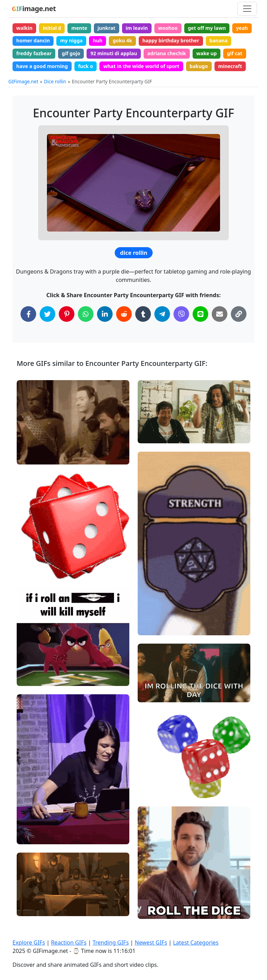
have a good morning (42, 66)
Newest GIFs (151, 943)
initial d (52, 28)
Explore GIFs (29, 943)
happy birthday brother (171, 40)
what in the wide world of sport (141, 66)
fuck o (86, 66)
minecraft (230, 66)
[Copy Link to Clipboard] (239, 314)
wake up (207, 53)
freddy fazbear (34, 53)
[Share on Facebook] (28, 314)
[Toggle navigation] (247, 9)
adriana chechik (167, 53)
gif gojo (71, 53)
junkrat (106, 28)
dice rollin (133, 253)
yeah (242, 28)
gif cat (235, 53)
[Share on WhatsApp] (86, 314)
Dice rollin (55, 81)
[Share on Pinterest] (67, 314)
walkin (25, 28)
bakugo (199, 66)
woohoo (168, 28)
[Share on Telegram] (162, 314)
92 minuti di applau (114, 53)
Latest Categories (196, 943)
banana (218, 40)
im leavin (137, 28)
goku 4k (122, 40)
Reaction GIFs (69, 943)
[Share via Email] (220, 314)
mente (79, 28)
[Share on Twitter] (47, 314)
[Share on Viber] (181, 314)
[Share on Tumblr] (143, 314)
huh (98, 40)
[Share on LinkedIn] (105, 314)
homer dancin (33, 40)
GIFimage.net (23, 81)
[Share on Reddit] (124, 314)
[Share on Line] (200, 314)
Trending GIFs (111, 943)
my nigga (71, 40)
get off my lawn (207, 28)
